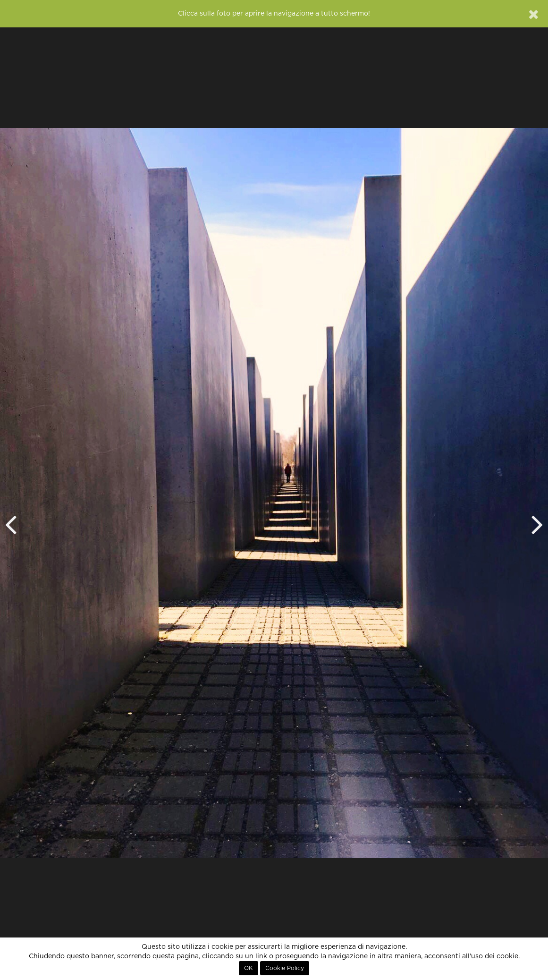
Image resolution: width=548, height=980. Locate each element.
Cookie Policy (285, 968)
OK (249, 968)
